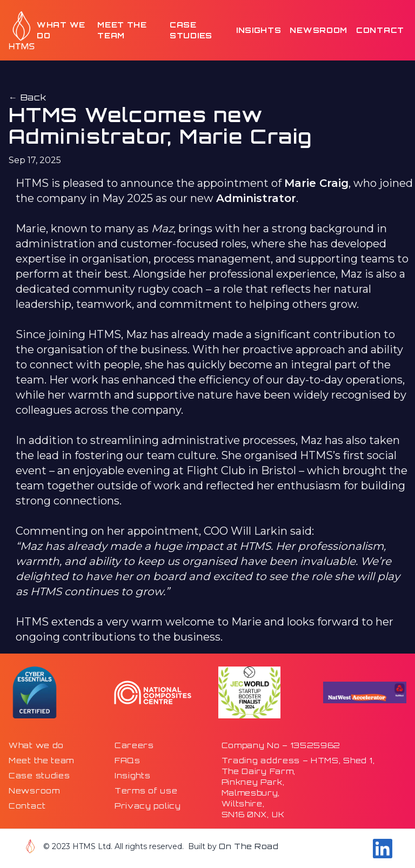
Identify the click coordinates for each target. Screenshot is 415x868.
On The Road (249, 846)
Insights (259, 30)
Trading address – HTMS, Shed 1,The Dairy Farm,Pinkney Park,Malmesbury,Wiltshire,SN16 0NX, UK (298, 787)
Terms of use (146, 790)
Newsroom (319, 30)
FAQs (128, 760)
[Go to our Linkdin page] (383, 849)
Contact (380, 30)
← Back (28, 97)
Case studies (191, 30)
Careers (134, 745)
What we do (61, 30)
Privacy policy (148, 806)
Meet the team (122, 30)
